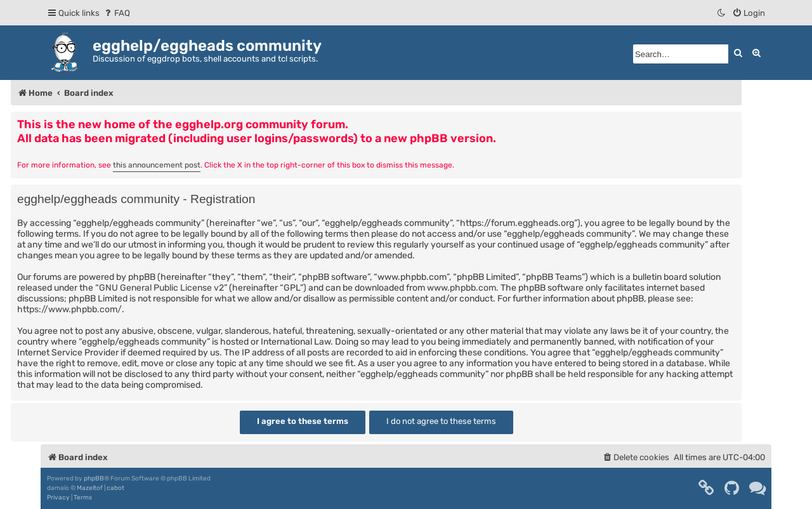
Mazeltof (90, 488)
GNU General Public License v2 (161, 288)
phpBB (94, 479)
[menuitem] (116, 13)
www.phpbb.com (462, 288)
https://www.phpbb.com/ (69, 309)
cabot (115, 488)
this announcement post (157, 165)
